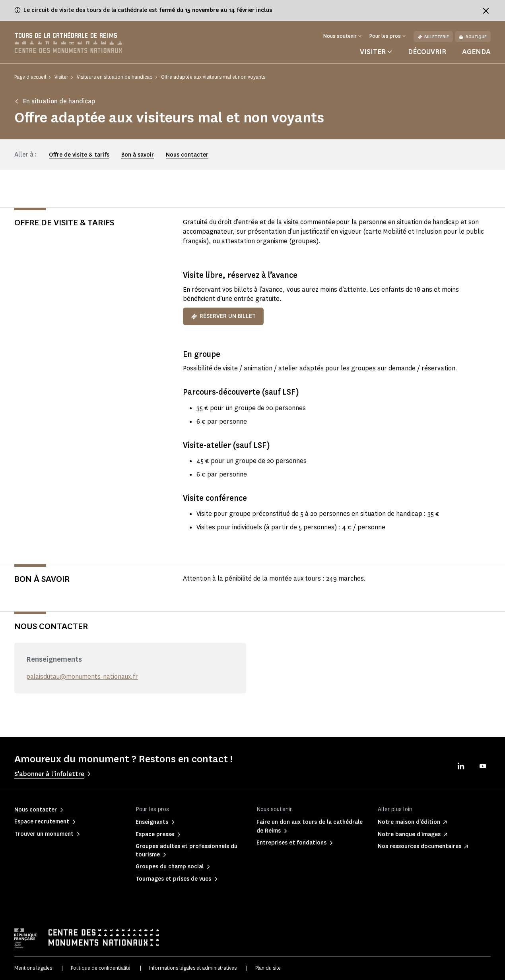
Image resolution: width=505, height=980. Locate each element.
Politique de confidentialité (101, 968)
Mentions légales (33, 968)
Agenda (476, 52)
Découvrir (427, 52)
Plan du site (268, 968)
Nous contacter (187, 155)
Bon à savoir (138, 155)
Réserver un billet (223, 317)
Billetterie (433, 37)
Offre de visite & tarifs (79, 155)
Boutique (473, 37)
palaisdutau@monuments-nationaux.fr (83, 677)
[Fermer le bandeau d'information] (486, 11)
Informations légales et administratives (193, 968)
